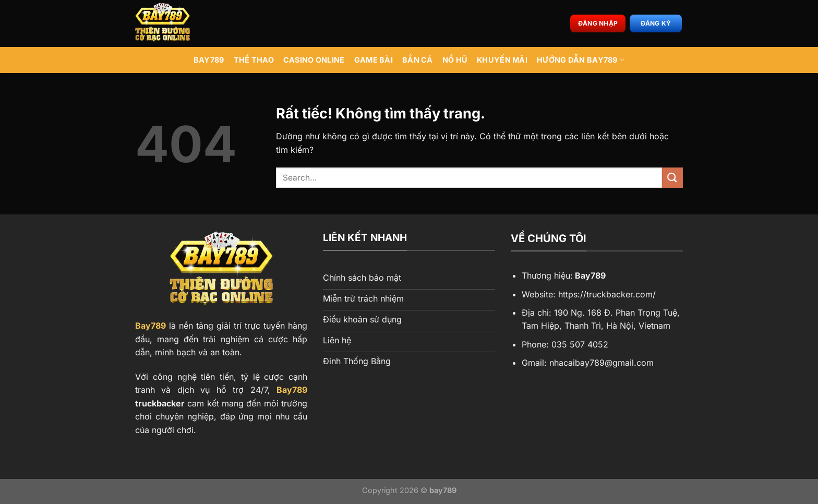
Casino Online (314, 60)
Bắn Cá (418, 60)
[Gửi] (672, 178)
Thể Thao (254, 60)
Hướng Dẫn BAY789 (581, 60)
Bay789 (151, 326)
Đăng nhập (598, 23)
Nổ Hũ (455, 60)
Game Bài (374, 60)
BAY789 (209, 60)
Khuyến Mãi (502, 60)
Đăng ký (656, 23)
